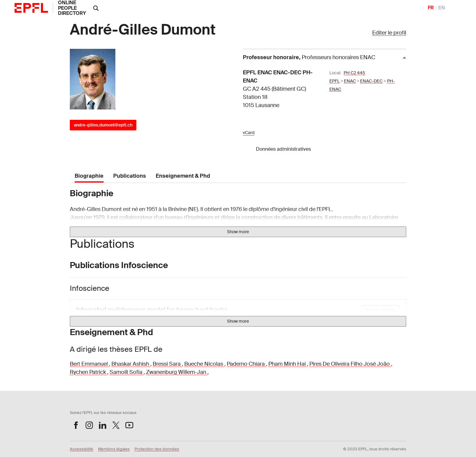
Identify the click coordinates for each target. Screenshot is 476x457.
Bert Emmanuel (89, 364)
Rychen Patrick (88, 372)
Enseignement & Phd (183, 176)
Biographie (89, 176)
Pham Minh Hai (288, 364)
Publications (130, 176)
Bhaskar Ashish (131, 364)
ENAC (350, 81)
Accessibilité (82, 449)
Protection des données (157, 449)
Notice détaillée (381, 311)
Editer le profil (389, 33)
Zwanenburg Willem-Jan (177, 372)
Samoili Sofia (127, 372)
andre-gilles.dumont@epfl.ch (103, 125)
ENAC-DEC (371, 81)
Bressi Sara (167, 364)
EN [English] (442, 8)
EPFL (335, 81)
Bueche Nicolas (204, 364)
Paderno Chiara (246, 364)
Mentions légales (114, 449)
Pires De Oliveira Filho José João (350, 364)
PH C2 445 (354, 73)
